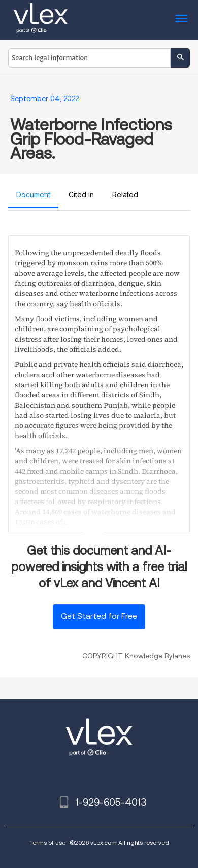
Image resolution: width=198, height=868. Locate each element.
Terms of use (47, 842)
